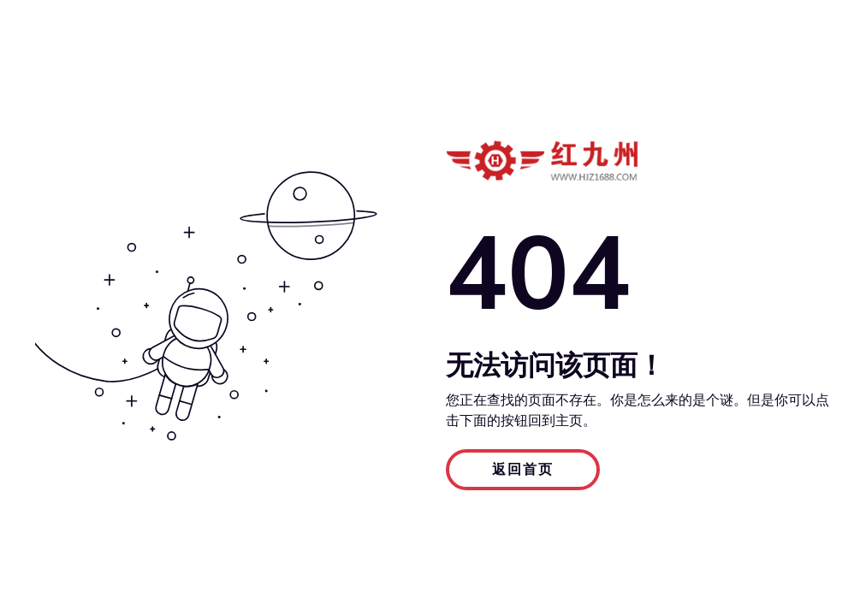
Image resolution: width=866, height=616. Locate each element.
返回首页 (523, 470)
